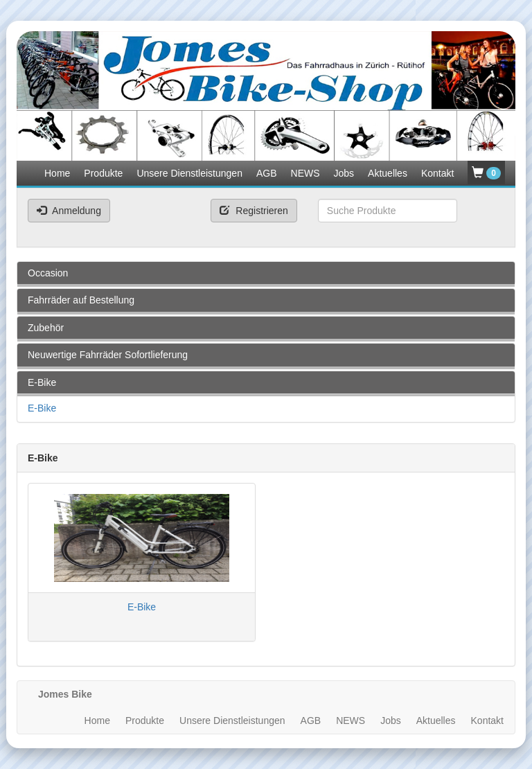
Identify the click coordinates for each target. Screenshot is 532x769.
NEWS (305, 173)
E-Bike (42, 408)
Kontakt (437, 173)
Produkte (103, 173)
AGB (267, 173)
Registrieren (254, 211)
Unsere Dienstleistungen (189, 173)
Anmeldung (69, 211)
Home (57, 173)
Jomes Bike (65, 694)
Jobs (344, 173)
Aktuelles (388, 173)
